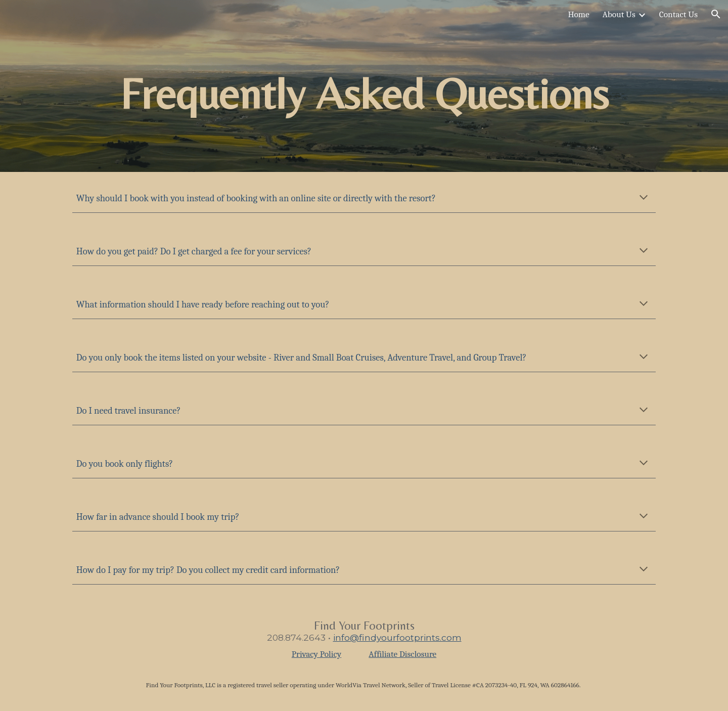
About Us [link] (619, 14)
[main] (364, 86)
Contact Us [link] (678, 14)
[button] (716, 14)
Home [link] (578, 14)
